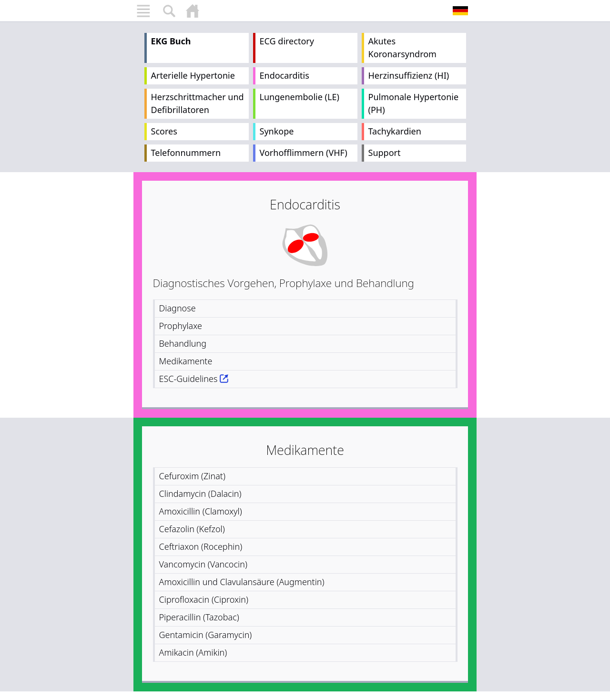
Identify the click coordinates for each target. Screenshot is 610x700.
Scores (164, 131)
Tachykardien (395, 131)
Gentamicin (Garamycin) (206, 635)
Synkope (277, 131)
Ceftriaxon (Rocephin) (201, 546)
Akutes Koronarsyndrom (402, 47)
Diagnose (178, 308)
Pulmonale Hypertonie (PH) (414, 103)
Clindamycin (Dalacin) (200, 494)
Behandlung (183, 343)
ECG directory (287, 41)
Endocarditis (285, 75)
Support (385, 153)
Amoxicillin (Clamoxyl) (201, 511)
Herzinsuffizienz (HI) (409, 75)
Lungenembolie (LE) (300, 97)
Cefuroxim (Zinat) (192, 476)
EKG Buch (171, 41)
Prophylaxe (181, 326)
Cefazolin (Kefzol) (192, 529)
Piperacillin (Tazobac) (199, 617)
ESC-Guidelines (188, 379)
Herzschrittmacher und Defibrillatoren (198, 103)
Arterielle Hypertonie (193, 75)
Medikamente (186, 361)
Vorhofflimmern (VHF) (304, 153)
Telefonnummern (186, 153)
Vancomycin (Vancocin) (203, 564)
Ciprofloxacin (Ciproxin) (204, 599)
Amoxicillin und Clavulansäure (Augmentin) (242, 582)
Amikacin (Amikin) (193, 652)
